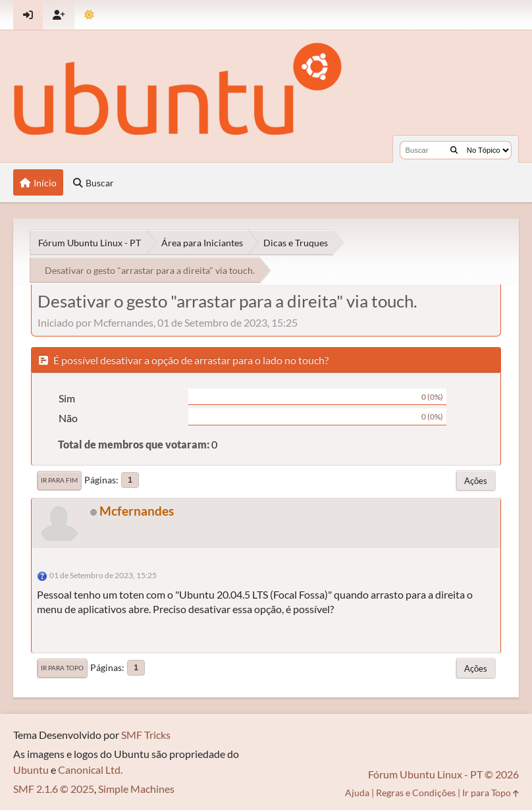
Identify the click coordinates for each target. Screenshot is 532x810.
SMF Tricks (146, 735)
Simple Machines (136, 789)
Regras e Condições (416, 793)
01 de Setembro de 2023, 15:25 (103, 575)
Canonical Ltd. (90, 769)
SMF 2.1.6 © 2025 (54, 789)
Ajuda (357, 793)
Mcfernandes (137, 511)
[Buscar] (454, 150)
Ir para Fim (59, 480)
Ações (476, 481)
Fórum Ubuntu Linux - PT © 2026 (443, 774)
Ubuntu (31, 769)
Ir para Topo (62, 668)
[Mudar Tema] (89, 15)
